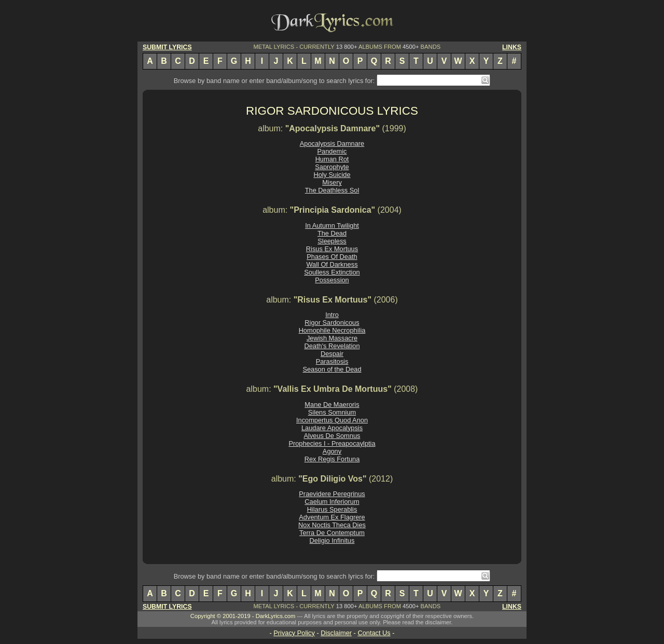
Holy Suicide (332, 175)
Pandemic (332, 151)
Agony (332, 451)
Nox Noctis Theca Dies (332, 525)
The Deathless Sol (332, 190)
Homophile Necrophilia (332, 330)
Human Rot (332, 159)
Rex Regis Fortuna (332, 459)
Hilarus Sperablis (332, 509)
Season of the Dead (332, 369)
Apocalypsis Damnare (332, 143)
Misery (332, 182)
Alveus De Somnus (332, 436)
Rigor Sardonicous (332, 323)
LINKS (512, 47)
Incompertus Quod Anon (332, 420)
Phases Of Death (332, 257)
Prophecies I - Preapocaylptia (332, 443)
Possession (332, 280)
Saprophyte (332, 167)
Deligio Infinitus (332, 540)
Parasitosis (332, 361)
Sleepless (332, 241)
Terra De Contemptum (332, 533)
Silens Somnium (332, 412)
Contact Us (374, 633)
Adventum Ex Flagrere (332, 517)
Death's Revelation (332, 346)
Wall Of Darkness (332, 264)
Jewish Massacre (332, 338)
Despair (332, 354)
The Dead (332, 233)
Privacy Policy (294, 633)
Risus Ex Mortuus (332, 249)
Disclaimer (336, 633)
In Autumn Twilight (332, 225)
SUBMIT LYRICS (167, 47)
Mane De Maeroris (332, 405)
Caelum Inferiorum (332, 502)
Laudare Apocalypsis (332, 428)
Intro (332, 315)
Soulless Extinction (332, 272)
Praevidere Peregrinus (332, 494)
